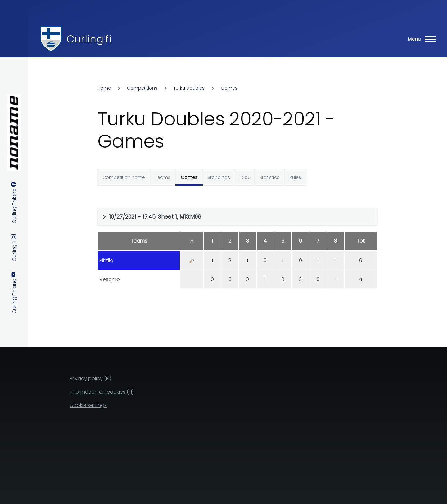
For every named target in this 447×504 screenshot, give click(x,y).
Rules (295, 177)
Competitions (142, 88)
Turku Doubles (189, 88)
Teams (163, 177)
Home (104, 88)
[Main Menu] (420, 39)
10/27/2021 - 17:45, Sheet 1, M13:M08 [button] (155, 217)
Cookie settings (88, 405)
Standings (219, 177)
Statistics (269, 177)
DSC (245, 177)
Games (229, 88)
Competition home (124, 177)
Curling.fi (89, 39)
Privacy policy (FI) (90, 379)
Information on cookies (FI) (102, 392)
